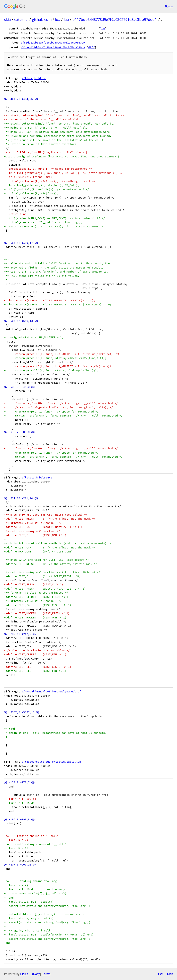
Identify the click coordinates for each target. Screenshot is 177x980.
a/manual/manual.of (36, 692)
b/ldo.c (40, 78)
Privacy (35, 974)
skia (7, 19)
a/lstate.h (30, 478)
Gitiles (24, 974)
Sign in (169, 6)
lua (58, 19)
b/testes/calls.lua (66, 762)
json (170, 974)
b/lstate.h (47, 478)
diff (91, 47)
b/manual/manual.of (66, 692)
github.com (42, 19)
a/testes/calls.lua (36, 762)
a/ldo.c (27, 78)
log (103, 28)
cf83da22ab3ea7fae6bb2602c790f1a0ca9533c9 (53, 43)
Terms (46, 974)
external (21, 19)
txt (160, 974)
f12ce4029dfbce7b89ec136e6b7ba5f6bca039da (53, 47)
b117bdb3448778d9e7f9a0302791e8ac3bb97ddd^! (115, 19)
